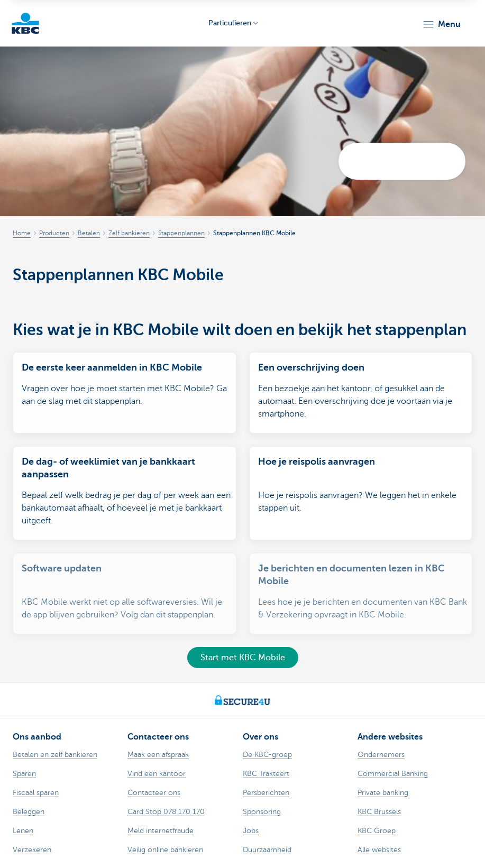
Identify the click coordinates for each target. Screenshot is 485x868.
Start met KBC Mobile (243, 658)
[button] (441, 24)
